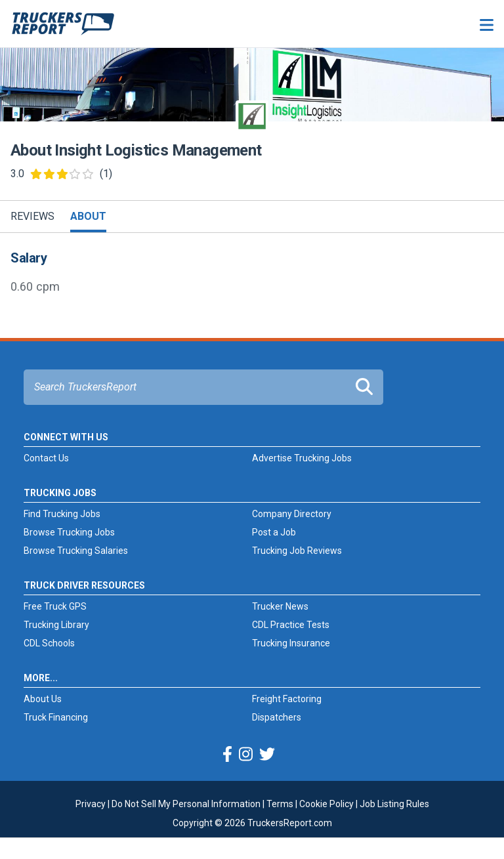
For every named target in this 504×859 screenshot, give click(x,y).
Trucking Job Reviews (297, 551)
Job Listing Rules (394, 804)
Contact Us (46, 458)
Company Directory (292, 514)
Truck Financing (56, 717)
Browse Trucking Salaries (76, 551)
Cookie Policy (326, 804)
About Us (43, 699)
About (88, 216)
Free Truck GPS (55, 606)
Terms (280, 804)
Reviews (32, 216)
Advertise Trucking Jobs (302, 458)
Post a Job (274, 532)
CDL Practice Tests (291, 625)
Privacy (91, 804)
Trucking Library (56, 625)
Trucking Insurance (291, 643)
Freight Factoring (287, 699)
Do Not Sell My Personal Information (186, 804)
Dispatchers (277, 717)
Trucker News (280, 606)
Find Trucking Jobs (62, 514)
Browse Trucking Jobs (69, 532)
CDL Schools (49, 643)
